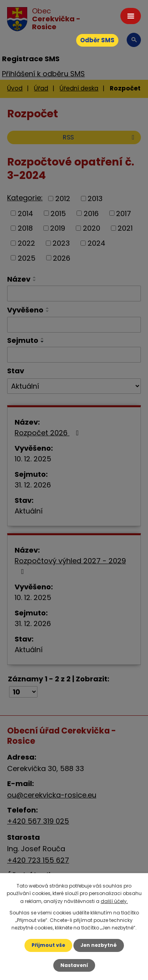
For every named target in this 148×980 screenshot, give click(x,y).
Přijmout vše (48, 945)
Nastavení (74, 965)
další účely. (114, 901)
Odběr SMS (97, 40)
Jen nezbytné (99, 945)
